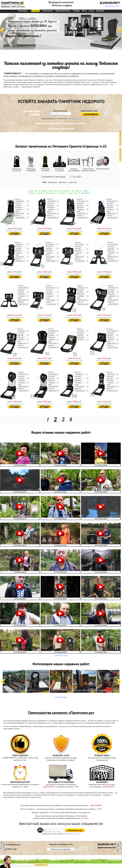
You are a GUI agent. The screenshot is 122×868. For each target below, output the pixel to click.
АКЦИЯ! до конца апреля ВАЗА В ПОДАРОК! (30, 862)
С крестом (72, 182)
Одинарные (53, 182)
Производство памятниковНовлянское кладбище (61, 4)
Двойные (63, 182)
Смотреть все (61, 656)
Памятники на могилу (10, 5)
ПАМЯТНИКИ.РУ (12, 3)
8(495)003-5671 (107, 845)
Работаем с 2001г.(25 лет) (13, 7)
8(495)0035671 (110, 3)
